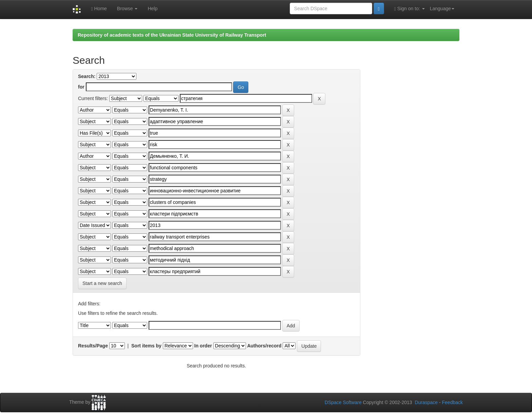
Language (442, 8)
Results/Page (93, 346)
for (81, 87)
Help (153, 8)
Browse (127, 8)
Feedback (452, 402)
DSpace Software (343, 402)
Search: (87, 76)
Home (99, 9)
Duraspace (426, 402)
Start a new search (102, 283)
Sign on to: (410, 9)
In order (203, 346)
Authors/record (264, 346)
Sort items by (146, 346)
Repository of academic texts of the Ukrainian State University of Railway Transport (172, 35)
